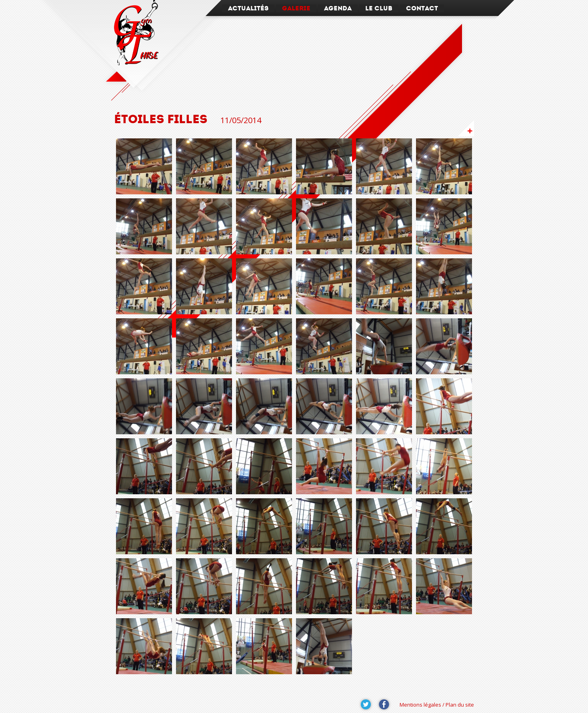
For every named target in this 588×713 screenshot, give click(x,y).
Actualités (248, 8)
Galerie (296, 8)
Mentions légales (420, 705)
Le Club (379, 8)
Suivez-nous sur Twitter (366, 705)
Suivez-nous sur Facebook (384, 705)
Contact (422, 8)
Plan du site (460, 705)
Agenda (338, 8)
